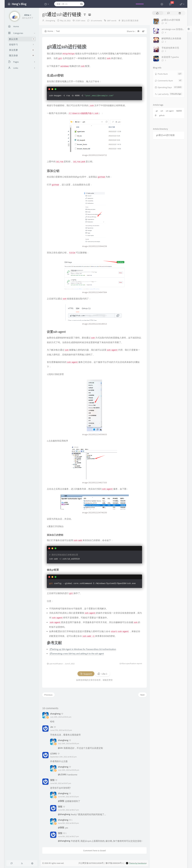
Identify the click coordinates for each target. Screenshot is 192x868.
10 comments (96, 21)
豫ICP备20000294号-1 (114, 863)
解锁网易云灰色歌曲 (171, 38)
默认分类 (22, 39)
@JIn (60, 748)
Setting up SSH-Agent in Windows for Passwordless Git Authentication (83, 649)
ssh (162, 111)
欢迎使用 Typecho (170, 57)
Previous (48, 695)
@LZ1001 (62, 774)
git (157, 111)
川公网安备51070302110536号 (91, 863)
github (162, 115)
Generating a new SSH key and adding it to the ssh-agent (77, 654)
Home (49, 31)
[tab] (157, 13)
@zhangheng (64, 814)
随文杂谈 (22, 55)
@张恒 (61, 801)
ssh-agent (170, 111)
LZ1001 (53, 754)
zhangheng (50, 21)
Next (142, 695)
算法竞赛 (22, 50)
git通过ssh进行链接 (171, 20)
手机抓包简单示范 (170, 48)
